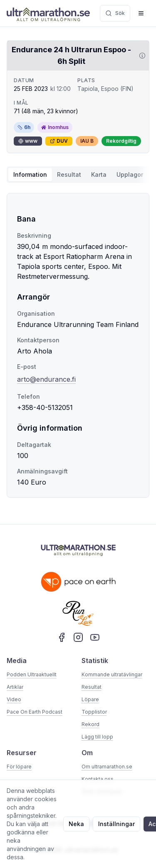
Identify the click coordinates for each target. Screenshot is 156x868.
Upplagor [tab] (130, 174)
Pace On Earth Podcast (35, 712)
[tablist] (78, 175)
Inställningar (116, 824)
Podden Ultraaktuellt (32, 674)
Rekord (90, 724)
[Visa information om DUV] (141, 56)
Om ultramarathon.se (107, 767)
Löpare (90, 699)
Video (14, 699)
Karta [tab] (99, 174)
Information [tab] (30, 174)
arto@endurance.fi (46, 379)
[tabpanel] (78, 345)
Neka (76, 824)
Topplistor (94, 712)
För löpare (19, 767)
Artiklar (15, 687)
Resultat (92, 687)
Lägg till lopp (97, 737)
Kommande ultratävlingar (112, 674)
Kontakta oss (98, 779)
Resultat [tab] (69, 174)
